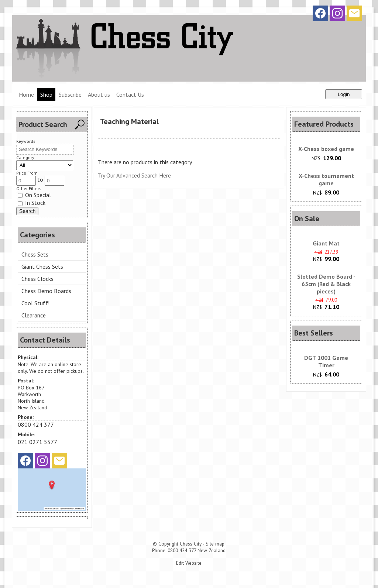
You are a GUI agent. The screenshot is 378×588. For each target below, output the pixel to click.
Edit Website (189, 563)
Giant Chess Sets (42, 267)
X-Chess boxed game (326, 149)
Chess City (191, 544)
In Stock (32, 203)
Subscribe (70, 94)
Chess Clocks (37, 279)
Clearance (34, 315)
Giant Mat (326, 243)
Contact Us (130, 94)
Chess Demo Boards (46, 291)
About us (99, 94)
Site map (215, 544)
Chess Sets (35, 254)
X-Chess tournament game (326, 179)
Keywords (26, 141)
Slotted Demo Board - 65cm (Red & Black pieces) (326, 284)
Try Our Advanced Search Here (134, 175)
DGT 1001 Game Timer (326, 361)
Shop (46, 94)
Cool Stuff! (35, 303)
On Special (34, 195)
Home (26, 94)
